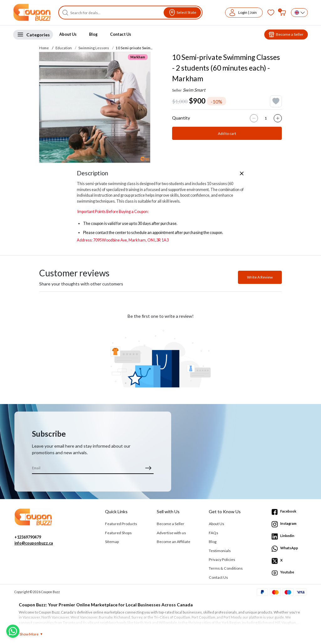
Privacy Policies (222, 559)
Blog (93, 34)
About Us (68, 34)
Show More (29, 634)
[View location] (182, 13)
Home (44, 48)
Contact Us (121, 34)
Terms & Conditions (226, 568)
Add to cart (227, 133)
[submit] (148, 468)
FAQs (213, 533)
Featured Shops (118, 533)
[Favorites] (271, 13)
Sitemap (112, 542)
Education (64, 48)
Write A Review (260, 277)
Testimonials (220, 551)
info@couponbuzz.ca (34, 543)
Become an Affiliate (174, 542)
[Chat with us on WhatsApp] (13, 631)
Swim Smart (194, 90)
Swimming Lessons (94, 48)
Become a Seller (171, 524)
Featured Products (121, 524)
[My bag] (283, 13)
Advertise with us (171, 533)
